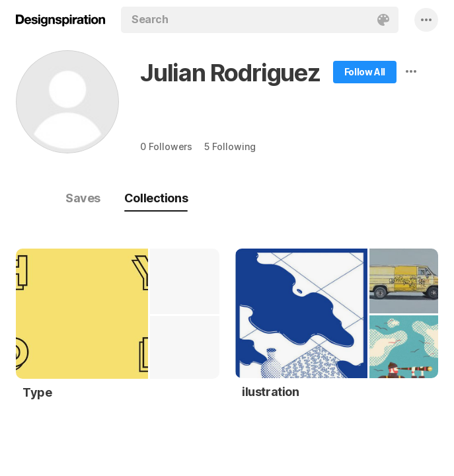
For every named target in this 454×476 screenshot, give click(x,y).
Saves (83, 198)
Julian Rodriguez (230, 73)
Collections (156, 198)
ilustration (271, 392)
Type (37, 392)
